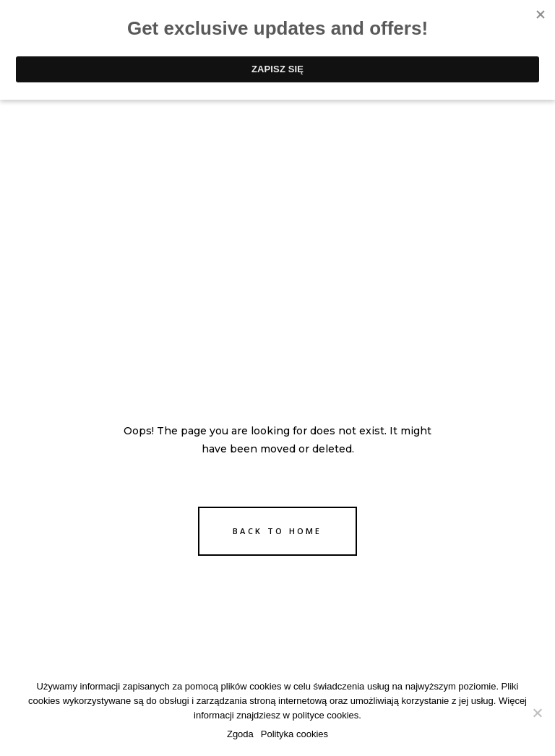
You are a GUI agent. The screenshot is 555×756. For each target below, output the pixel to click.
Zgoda (240, 734)
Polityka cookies (294, 734)
